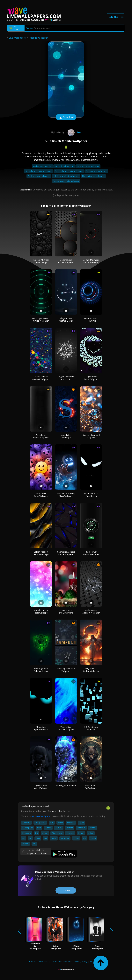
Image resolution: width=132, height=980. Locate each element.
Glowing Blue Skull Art (66, 785)
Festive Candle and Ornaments (66, 611)
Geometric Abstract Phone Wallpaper (66, 553)
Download (66, 117)
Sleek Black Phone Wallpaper (41, 436)
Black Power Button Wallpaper (91, 553)
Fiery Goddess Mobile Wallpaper (91, 670)
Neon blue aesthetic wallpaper (66, 181)
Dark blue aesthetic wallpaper (39, 171)
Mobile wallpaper (39, 38)
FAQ (92, 961)
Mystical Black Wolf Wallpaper (41, 787)
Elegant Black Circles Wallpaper (66, 261)
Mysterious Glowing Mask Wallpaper (66, 495)
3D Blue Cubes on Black (91, 728)
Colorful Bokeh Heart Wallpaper (41, 611)
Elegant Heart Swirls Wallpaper (91, 378)
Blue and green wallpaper (93, 176)
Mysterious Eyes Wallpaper (41, 728)
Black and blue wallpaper (39, 176)
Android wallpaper (42, 816)
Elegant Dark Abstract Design (66, 320)
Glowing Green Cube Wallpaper (41, 670)
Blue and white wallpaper (88, 166)
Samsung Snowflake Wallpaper (66, 670)
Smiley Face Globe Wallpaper (41, 495)
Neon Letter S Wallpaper (66, 436)
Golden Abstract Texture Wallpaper (41, 553)
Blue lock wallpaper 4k (64, 166)
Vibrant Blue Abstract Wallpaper (66, 728)
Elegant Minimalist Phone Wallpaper (91, 261)
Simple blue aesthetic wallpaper (69, 171)
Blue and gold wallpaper (96, 171)
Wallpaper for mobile (42, 166)
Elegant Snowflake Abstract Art (66, 378)
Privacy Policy (81, 961)
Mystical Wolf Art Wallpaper (91, 787)
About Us (44, 961)
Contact (33, 961)
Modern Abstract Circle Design (41, 261)
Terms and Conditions (61, 961)
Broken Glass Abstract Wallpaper (91, 611)
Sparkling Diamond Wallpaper (91, 436)
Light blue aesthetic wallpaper (66, 176)
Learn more (66, 890)
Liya (74, 132)
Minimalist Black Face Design (91, 495)
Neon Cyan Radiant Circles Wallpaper (41, 320)
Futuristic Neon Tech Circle (91, 320)
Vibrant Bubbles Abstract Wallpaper (41, 378)
